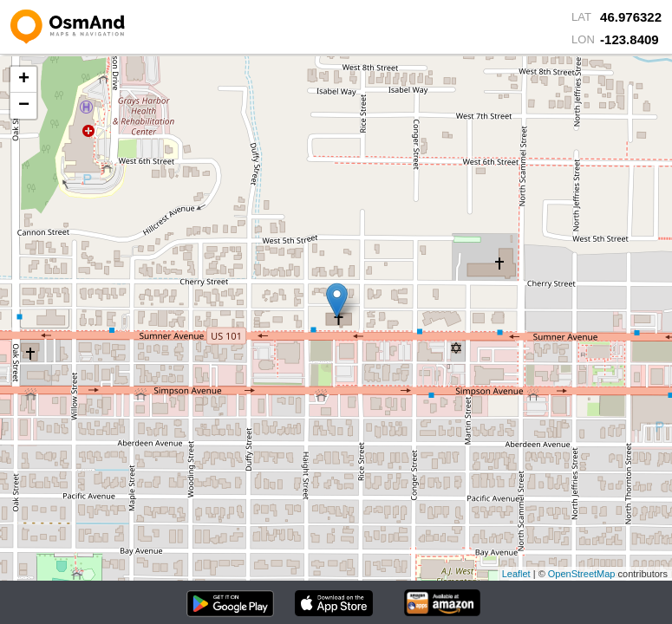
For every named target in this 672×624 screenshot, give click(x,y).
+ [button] (24, 80)
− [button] (24, 106)
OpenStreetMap (582, 574)
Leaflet (516, 574)
